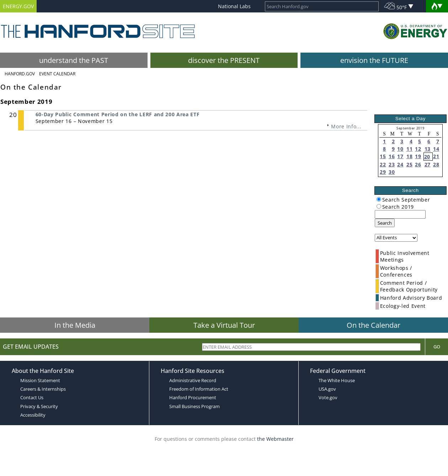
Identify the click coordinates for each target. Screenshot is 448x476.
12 (418, 149)
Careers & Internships (43, 389)
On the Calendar (374, 325)
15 (383, 156)
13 (428, 149)
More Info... (346, 126)
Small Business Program (194, 406)
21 (436, 156)
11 (409, 149)
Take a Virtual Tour (224, 325)
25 (409, 164)
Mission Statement (40, 380)
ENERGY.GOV (18, 6)
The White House (337, 380)
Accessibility (33, 415)
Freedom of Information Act (199, 389)
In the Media (75, 325)
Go (437, 347)
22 (383, 164)
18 (409, 156)
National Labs (234, 6)
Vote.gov (328, 397)
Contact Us (32, 397)
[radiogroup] (379, 199)
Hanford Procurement (193, 397)
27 (428, 164)
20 (427, 157)
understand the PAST (74, 60)
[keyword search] (400, 214)
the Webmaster (275, 439)
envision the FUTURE (374, 60)
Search (385, 223)
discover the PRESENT (224, 60)
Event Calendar (57, 74)
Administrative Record (193, 380)
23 (392, 164)
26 (418, 164)
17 (400, 156)
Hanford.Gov (20, 74)
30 (392, 172)
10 (400, 149)
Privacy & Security (39, 406)
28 (436, 164)
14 (436, 149)
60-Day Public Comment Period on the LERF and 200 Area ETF (118, 114)
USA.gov (327, 389)
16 (392, 156)
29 (383, 172)
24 (400, 164)
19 (418, 156)
